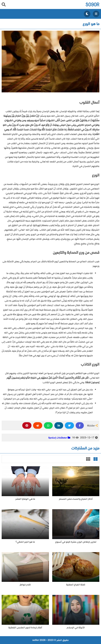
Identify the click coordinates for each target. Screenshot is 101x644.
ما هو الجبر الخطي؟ (25, 542)
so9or (92, 4)
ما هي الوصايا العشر (25, 499)
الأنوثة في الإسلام (76, 628)
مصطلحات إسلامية (58, 438)
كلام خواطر (25, 585)
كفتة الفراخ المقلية (76, 585)
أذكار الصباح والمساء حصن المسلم (76, 499)
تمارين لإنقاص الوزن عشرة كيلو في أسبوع (76, 542)
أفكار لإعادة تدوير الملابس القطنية (25, 628)
